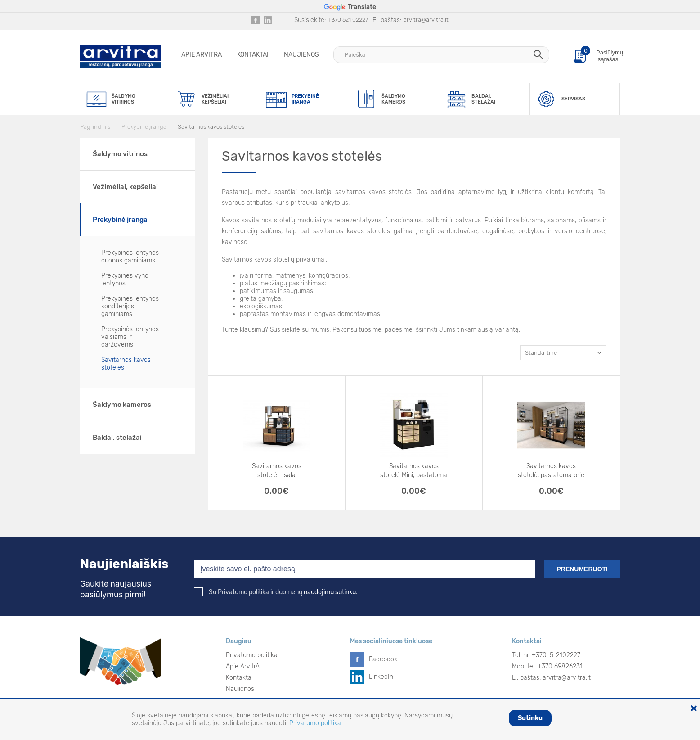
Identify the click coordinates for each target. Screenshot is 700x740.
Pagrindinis (95, 127)
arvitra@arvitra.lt (426, 20)
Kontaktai (253, 55)
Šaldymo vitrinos (120, 154)
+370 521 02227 (348, 20)
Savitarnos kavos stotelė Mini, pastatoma (414, 471)
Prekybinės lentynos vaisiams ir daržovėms (130, 337)
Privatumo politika (252, 655)
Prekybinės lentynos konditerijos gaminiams (130, 306)
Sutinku (530, 718)
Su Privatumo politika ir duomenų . (276, 592)
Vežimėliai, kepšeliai (125, 187)
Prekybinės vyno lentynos (125, 280)
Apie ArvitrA (202, 55)
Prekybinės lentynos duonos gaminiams (130, 257)
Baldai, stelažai (117, 438)
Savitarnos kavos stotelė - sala (277, 471)
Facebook (383, 659)
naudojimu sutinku (330, 592)
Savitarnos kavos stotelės (211, 127)
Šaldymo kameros (122, 405)
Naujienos (301, 55)
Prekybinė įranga (144, 127)
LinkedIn (381, 677)
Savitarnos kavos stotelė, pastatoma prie (551, 471)
